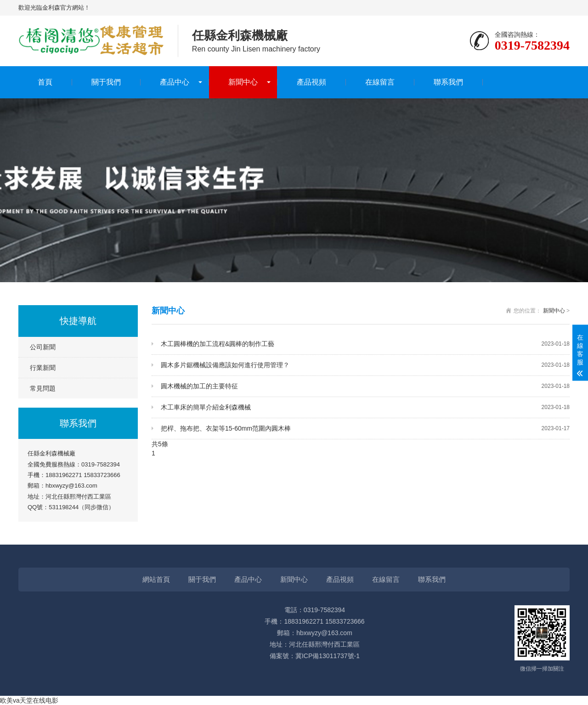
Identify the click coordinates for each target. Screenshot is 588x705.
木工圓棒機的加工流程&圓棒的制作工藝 (365, 344)
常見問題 (43, 388)
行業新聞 (43, 368)
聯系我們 (448, 82)
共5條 (160, 444)
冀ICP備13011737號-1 (328, 656)
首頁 (45, 82)
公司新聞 (43, 347)
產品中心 (175, 82)
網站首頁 (156, 579)
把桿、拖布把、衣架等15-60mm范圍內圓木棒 (365, 429)
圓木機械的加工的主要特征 (365, 386)
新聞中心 (243, 82)
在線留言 (380, 82)
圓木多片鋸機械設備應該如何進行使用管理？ (365, 365)
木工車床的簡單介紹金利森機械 (365, 407)
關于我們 (106, 82)
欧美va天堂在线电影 (29, 700)
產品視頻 (311, 82)
